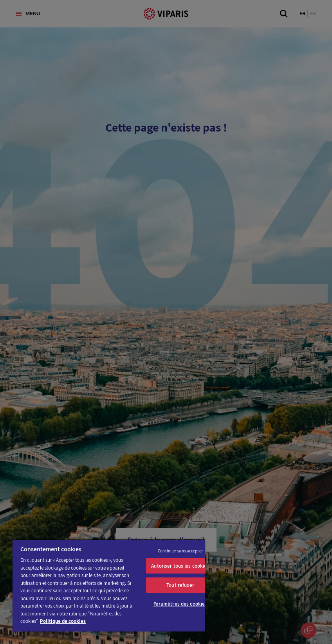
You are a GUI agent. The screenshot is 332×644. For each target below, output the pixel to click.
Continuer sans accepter (180, 551)
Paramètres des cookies (180, 604)
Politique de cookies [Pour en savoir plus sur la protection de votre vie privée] (63, 621)
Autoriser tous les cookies (180, 566)
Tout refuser (180, 585)
